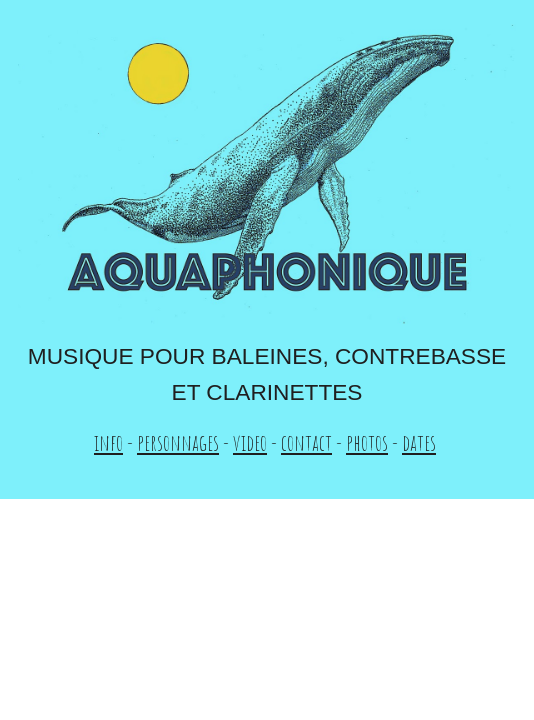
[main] (267, 400)
